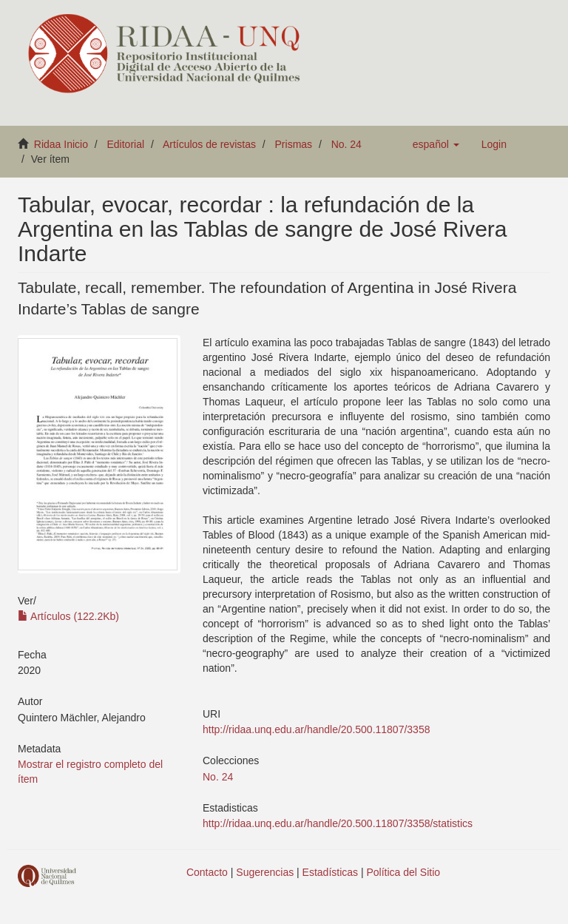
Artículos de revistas (209, 144)
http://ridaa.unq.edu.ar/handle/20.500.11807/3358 (316, 729)
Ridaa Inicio (61, 144)
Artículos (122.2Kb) (68, 616)
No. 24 (346, 144)
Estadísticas (330, 872)
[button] (436, 144)
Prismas (294, 144)
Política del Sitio (404, 872)
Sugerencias (265, 872)
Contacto (207, 872)
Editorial (126, 144)
